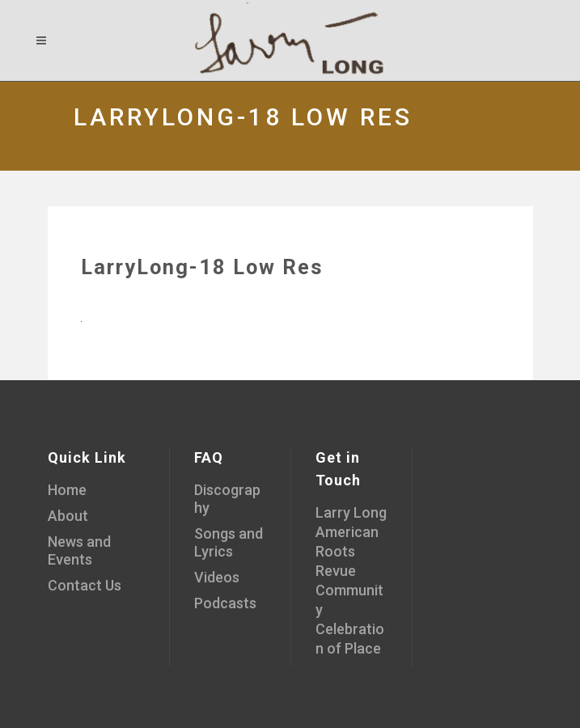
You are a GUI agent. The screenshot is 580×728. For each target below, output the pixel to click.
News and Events (79, 550)
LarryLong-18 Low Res (202, 267)
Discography (227, 499)
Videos (217, 577)
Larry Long (351, 512)
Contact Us (85, 585)
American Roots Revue (347, 551)
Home (67, 490)
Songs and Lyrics (229, 542)
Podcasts (225, 603)
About (68, 516)
